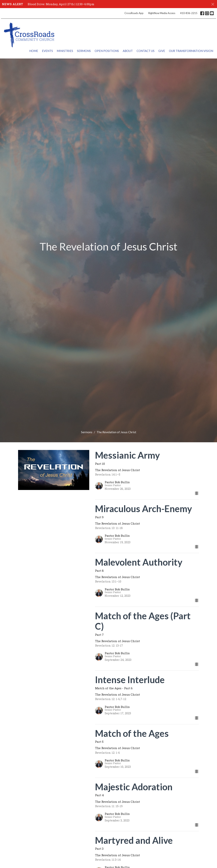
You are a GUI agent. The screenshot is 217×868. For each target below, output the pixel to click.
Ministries (65, 51)
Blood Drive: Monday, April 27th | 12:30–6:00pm (61, 4)
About (128, 51)
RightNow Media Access (162, 13)
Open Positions (107, 51)
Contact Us (146, 51)
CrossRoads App (134, 13)
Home (34, 51)
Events (47, 51)
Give (162, 51)
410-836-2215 (189, 13)
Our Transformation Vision (191, 51)
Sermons (84, 51)
